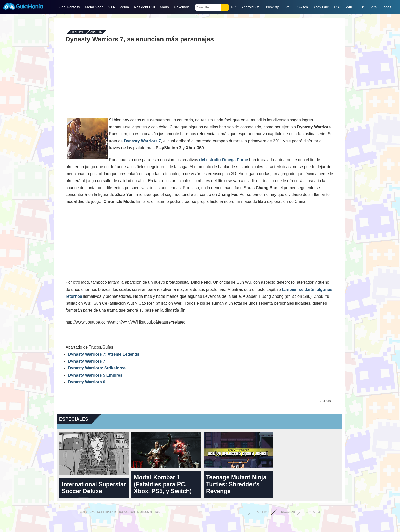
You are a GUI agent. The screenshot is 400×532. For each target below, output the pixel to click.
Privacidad (287, 512)
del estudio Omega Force (224, 160)
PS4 (337, 7)
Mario (164, 7)
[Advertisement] (199, 80)
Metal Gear (94, 7)
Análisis (96, 32)
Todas (386, 7)
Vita (374, 7)
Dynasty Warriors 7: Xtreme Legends (104, 354)
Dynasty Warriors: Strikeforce (97, 368)
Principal (77, 32)
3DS (362, 7)
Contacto (313, 512)
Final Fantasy (69, 7)
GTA (111, 7)
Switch (303, 7)
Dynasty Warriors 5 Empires (95, 375)
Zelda (124, 7)
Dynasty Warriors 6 (87, 382)
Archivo (263, 512)
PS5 (289, 7)
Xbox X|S (273, 7)
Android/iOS (251, 7)
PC (234, 7)
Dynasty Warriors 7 (142, 141)
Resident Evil (144, 7)
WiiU (350, 7)
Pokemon (182, 7)
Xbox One (321, 7)
